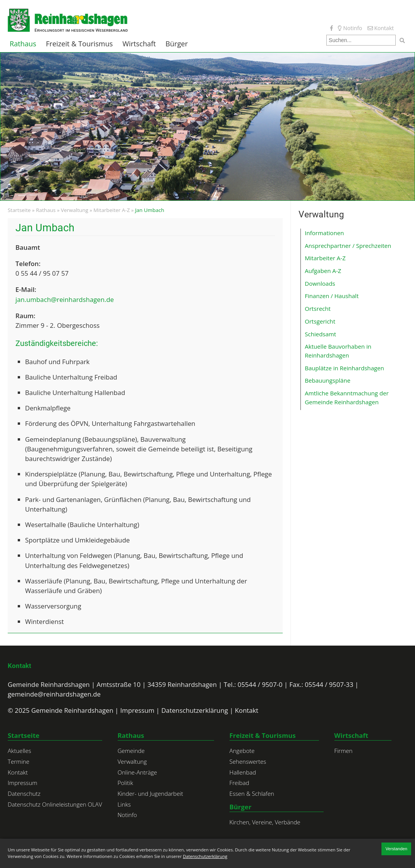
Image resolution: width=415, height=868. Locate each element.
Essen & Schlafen (252, 793)
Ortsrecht (318, 309)
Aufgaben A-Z (323, 271)
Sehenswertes (248, 761)
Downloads (320, 283)
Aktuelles (19, 751)
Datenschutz (24, 793)
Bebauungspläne (327, 380)
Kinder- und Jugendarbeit (150, 793)
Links (124, 804)
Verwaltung (75, 210)
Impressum (137, 710)
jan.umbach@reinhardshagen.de (65, 299)
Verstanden (396, 849)
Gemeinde (131, 751)
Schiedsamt (320, 334)
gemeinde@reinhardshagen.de (54, 694)
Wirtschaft (139, 44)
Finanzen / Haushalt (332, 296)
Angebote (242, 751)
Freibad (239, 783)
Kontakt (381, 28)
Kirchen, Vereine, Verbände (265, 822)
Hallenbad (243, 772)
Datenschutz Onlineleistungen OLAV (55, 804)
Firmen (343, 751)
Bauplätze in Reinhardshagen (344, 368)
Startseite (19, 210)
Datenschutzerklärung (195, 710)
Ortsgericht (320, 321)
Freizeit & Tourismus (79, 44)
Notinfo (350, 28)
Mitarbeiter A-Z (111, 210)
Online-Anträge (137, 772)
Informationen (324, 233)
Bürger (177, 44)
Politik (125, 783)
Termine (19, 761)
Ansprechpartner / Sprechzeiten (348, 246)
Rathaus (23, 44)
